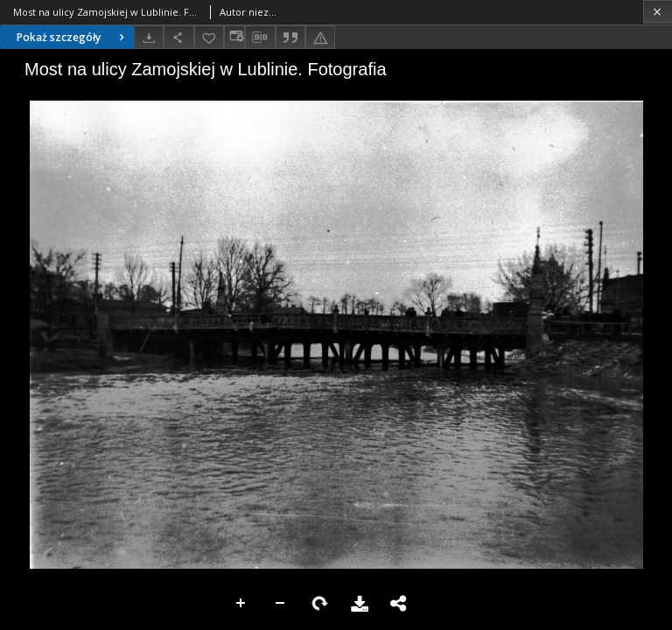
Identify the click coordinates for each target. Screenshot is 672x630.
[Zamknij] (658, 12)
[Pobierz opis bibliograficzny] (260, 38)
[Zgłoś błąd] (320, 37)
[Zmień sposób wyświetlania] (234, 37)
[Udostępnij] (178, 37)
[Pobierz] (149, 37)
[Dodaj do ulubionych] (209, 37)
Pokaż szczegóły (73, 37)
